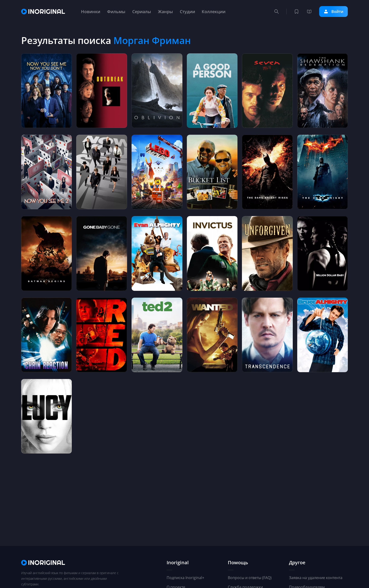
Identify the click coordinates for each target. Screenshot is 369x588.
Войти (333, 12)
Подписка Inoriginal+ (185, 578)
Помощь (238, 563)
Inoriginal (178, 563)
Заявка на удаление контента (316, 578)
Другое (297, 563)
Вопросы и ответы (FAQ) (250, 578)
